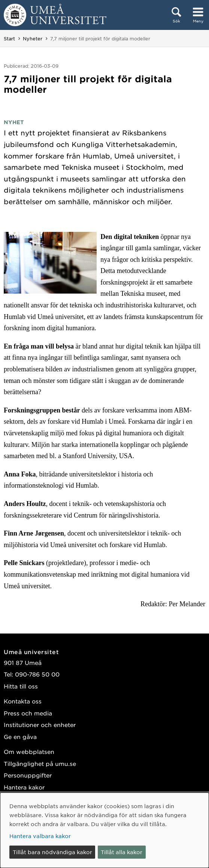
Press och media (28, 713)
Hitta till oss (21, 686)
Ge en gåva (20, 737)
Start (9, 39)
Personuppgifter (28, 775)
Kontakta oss (23, 701)
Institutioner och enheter (40, 725)
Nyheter (33, 39)
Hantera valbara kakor (40, 836)
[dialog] (104, 830)
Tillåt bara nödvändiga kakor (52, 852)
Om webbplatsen (29, 752)
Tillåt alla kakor (122, 852)
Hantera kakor (24, 787)
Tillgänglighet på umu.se (40, 763)
